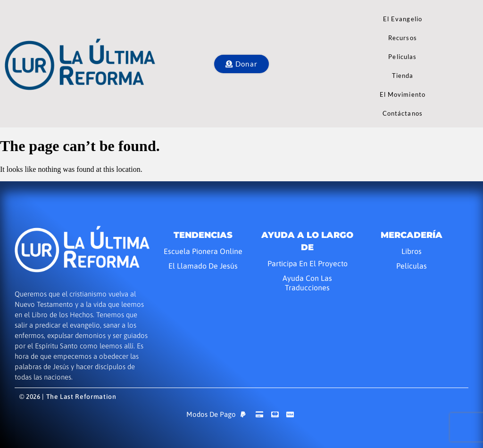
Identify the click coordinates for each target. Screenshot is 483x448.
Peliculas (402, 57)
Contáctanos (403, 113)
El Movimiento (403, 94)
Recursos (403, 38)
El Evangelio (403, 19)
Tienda (403, 76)
